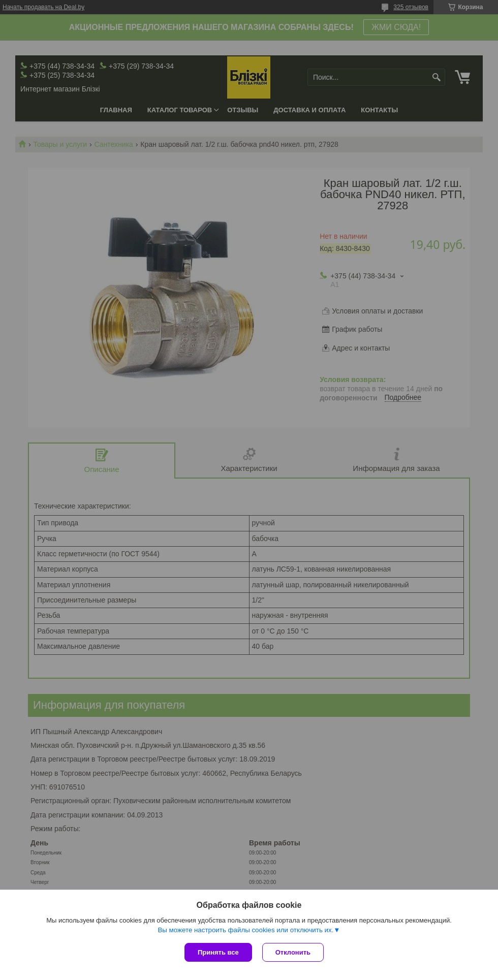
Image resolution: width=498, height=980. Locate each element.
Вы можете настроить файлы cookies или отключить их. (245, 930)
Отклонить (293, 952)
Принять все (218, 952)
